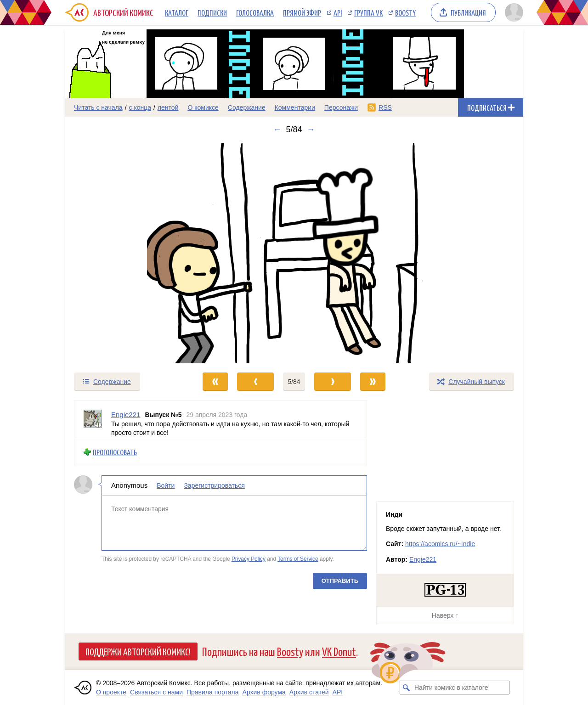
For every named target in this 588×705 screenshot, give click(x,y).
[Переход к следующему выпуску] (294, 253)
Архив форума (264, 692)
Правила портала (213, 692)
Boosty (405, 12)
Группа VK (368, 12)
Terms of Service (298, 559)
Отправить (340, 580)
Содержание (247, 107)
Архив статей (309, 692)
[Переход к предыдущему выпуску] (122, 253)
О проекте (111, 692)
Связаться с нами (156, 692)
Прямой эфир (302, 12)
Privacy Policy (249, 559)
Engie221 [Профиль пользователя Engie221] (126, 415)
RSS (385, 107)
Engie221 (423, 559)
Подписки (212, 12)
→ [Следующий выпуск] (311, 130)
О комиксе (203, 107)
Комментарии (295, 107)
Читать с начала (98, 107)
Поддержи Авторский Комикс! (138, 651)
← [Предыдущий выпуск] (277, 130)
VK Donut (339, 651)
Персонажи (341, 107)
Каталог (177, 12)
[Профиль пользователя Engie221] (93, 419)
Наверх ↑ (445, 615)
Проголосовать (115, 452)
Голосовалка (255, 12)
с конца (140, 107)
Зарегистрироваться (214, 485)
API (338, 12)
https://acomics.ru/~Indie (440, 544)
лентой (168, 107)
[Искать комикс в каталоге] (407, 688)
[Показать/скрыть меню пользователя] (512, 12)
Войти (166, 485)
